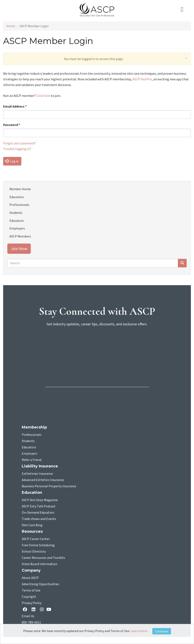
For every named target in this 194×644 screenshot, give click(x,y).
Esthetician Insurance (37, 474)
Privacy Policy (32, 603)
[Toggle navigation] (184, 10)
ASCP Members (20, 236)
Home (11, 26)
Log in (12, 161)
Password (12, 125)
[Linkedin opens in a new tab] (34, 610)
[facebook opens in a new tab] (26, 610)
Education (17, 197)
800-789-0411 (31, 622)
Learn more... (140, 631)
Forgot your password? (19, 143)
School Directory (34, 552)
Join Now (19, 248)
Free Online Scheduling (38, 545)
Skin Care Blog (32, 525)
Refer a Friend (32, 460)
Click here (43, 96)
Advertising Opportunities (40, 584)
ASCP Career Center (36, 539)
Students (16, 213)
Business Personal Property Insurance (49, 486)
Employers (17, 228)
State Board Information (40, 564)
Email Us (28, 616)
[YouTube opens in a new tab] (50, 609)
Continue (162, 631)
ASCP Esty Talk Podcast (39, 506)
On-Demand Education (38, 513)
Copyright (29, 597)
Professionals (19, 205)
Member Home (20, 189)
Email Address (15, 106)
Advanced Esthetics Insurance (43, 480)
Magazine (40, 500)
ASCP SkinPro (142, 79)
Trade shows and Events (39, 519)
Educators (17, 221)
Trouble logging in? (17, 149)
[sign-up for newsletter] (97, 346)
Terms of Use (31, 590)
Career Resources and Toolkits (43, 558)
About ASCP (30, 578)
